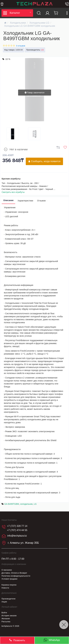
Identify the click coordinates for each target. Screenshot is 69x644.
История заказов (9, 616)
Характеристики (25, 201)
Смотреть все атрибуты (13, 192)
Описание (8, 200)
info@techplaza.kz (17, 536)
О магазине (7, 570)
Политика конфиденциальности (16, 576)
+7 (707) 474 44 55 (17, 530)
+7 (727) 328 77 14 (17, 526)
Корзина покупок (9, 585)
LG (35, 504)
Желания (6, 619)
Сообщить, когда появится (44, 161)
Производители (8, 599)
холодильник (26, 504)
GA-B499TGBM (12, 504)
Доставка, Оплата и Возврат (14, 573)
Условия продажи (9, 579)
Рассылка (6, 622)
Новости (5, 588)
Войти (4, 613)
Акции (4, 602)
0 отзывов (21, 46)
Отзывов (42, 201)
